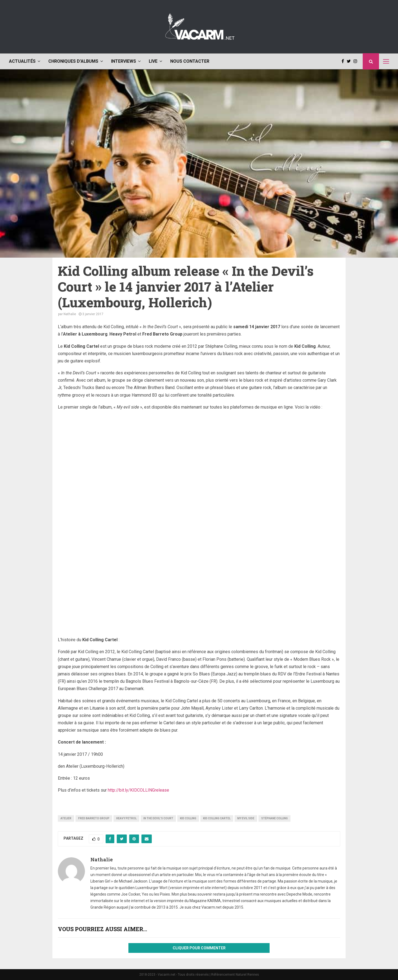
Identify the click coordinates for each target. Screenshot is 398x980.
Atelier (66, 818)
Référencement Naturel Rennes (235, 975)
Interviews (124, 61)
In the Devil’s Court (158, 818)
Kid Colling (188, 818)
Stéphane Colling (274, 818)
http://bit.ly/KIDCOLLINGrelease (138, 790)
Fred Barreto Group (94, 818)
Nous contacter (190, 61)
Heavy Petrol (126, 818)
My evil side (246, 818)
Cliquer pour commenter (199, 948)
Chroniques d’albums (73, 61)
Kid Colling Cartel (217, 818)
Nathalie (70, 314)
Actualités (22, 61)
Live (153, 61)
